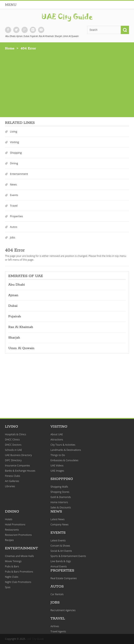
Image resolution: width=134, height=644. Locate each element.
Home (10, 48)
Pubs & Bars (12, 566)
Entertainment (19, 174)
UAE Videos (57, 466)
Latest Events (58, 540)
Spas (8, 587)
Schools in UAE (14, 450)
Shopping (16, 153)
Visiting (14, 142)
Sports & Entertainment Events (68, 556)
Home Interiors (59, 502)
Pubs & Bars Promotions (19, 572)
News (13, 184)
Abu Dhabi (10, 36)
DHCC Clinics (12, 440)
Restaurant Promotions (18, 535)
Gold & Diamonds (61, 497)
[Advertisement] (67, 82)
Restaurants (12, 530)
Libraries (10, 486)
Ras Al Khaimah (46, 36)
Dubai (26, 36)
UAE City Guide (35, 639)
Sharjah (58, 36)
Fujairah (34, 36)
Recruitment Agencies (63, 610)
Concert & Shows (60, 546)
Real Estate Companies (64, 578)
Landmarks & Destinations (66, 450)
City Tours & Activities (63, 445)
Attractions (57, 440)
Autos (14, 227)
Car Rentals (57, 594)
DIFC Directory (13, 460)
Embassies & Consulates (64, 460)
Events (14, 195)
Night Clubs (12, 577)
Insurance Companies (17, 466)
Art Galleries (12, 481)
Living (14, 131)
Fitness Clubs (13, 476)
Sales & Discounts (61, 507)
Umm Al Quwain (71, 36)
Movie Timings (13, 561)
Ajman (19, 36)
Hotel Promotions (15, 524)
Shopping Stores (60, 492)
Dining (14, 163)
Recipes (9, 540)
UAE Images (57, 471)
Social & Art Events (61, 551)
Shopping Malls (59, 487)
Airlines (55, 626)
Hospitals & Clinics (16, 434)
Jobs (13, 237)
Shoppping (62, 479)
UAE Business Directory (18, 455)
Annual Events (59, 566)
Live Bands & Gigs (61, 561)
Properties (16, 216)
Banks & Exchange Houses (20, 471)
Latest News (57, 519)
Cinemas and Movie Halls (19, 556)
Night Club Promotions (18, 582)
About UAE (57, 434)
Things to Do (58, 455)
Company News (59, 524)
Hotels (9, 519)
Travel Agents (58, 631)
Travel (14, 206)
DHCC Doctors (13, 445)
